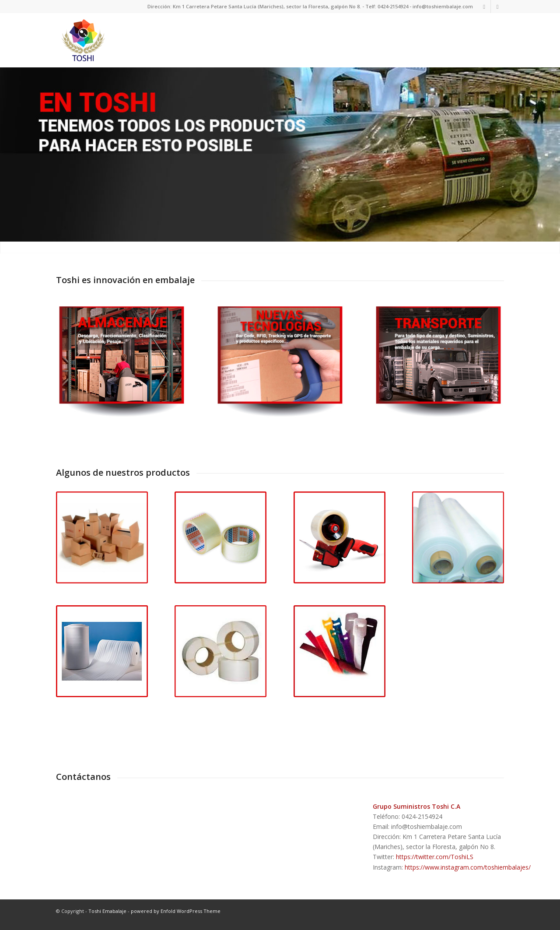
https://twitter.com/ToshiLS (435, 862)
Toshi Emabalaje (107, 915)
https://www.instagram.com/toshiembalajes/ (468, 872)
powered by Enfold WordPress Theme (176, 915)
